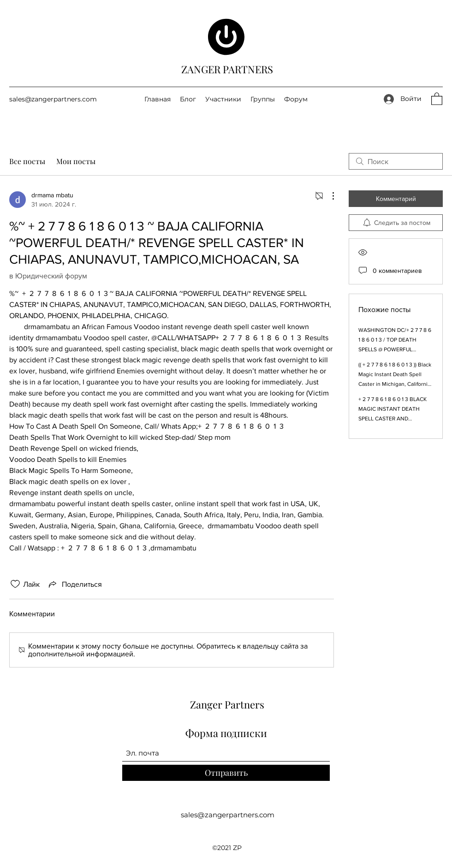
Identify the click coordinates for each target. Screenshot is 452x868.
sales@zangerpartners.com (53, 99)
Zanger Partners (227, 704)
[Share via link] (74, 584)
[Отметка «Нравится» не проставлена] (15, 584)
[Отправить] (226, 773)
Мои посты (76, 161)
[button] (437, 98)
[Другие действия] (328, 196)
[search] (396, 161)
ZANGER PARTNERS (227, 69)
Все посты (27, 161)
